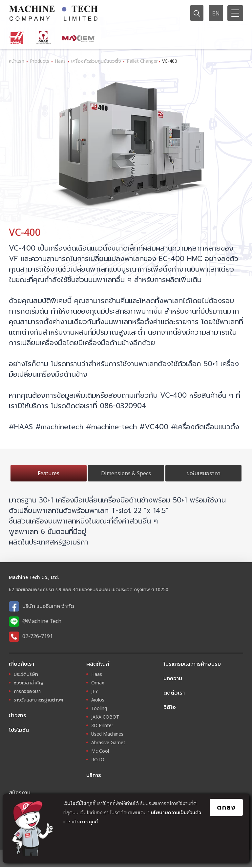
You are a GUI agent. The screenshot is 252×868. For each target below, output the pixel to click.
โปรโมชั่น (19, 730)
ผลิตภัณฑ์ (98, 664)
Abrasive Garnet (108, 743)
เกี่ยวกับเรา (21, 664)
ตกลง (226, 807)
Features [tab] (49, 473)
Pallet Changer (142, 61)
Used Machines (107, 734)
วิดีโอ (170, 707)
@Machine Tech (42, 621)
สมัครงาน (20, 793)
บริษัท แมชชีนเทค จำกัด (48, 606)
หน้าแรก (17, 61)
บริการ (94, 775)
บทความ (173, 678)
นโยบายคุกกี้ (85, 822)
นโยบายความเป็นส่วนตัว (176, 812)
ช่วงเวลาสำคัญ (29, 683)
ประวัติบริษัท (26, 674)
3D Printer (102, 726)
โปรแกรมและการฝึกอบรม (192, 664)
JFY (94, 691)
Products (40, 61)
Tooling (99, 709)
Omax (98, 683)
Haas (60, 61)
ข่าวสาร (18, 716)
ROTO (98, 760)
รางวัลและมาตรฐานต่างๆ (38, 700)
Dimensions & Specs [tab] (126, 473)
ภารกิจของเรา (27, 691)
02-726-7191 (38, 636)
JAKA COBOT (105, 717)
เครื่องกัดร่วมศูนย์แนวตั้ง (96, 61)
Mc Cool (100, 751)
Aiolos (98, 700)
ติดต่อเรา (174, 693)
